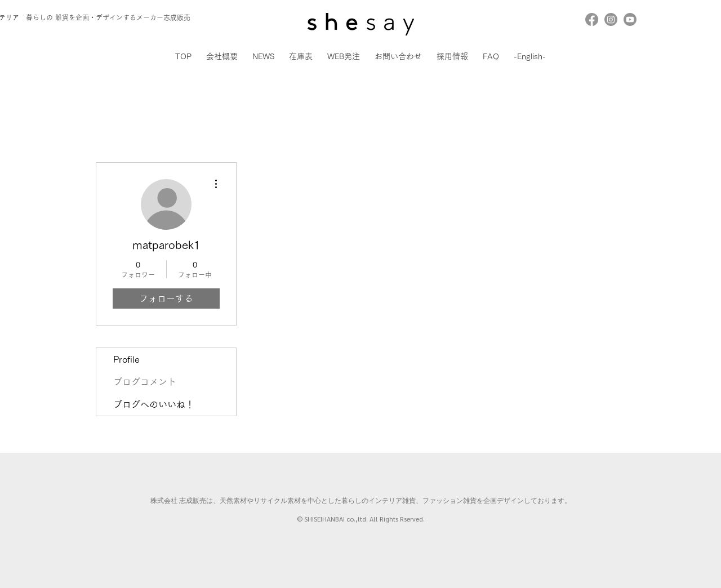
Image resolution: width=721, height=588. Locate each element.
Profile (126, 359)
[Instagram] (611, 19)
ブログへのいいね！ (154, 404)
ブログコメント (145, 382)
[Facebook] (592, 19)
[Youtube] (630, 19)
